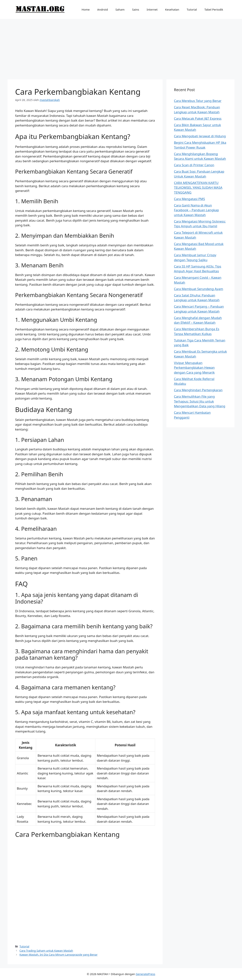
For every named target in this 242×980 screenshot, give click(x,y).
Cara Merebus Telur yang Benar (198, 101)
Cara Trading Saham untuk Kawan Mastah (46, 951)
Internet (152, 9)
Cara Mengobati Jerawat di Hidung (200, 136)
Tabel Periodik (214, 9)
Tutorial (192, 9)
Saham (120, 9)
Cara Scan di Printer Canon (194, 165)
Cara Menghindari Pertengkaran (198, 390)
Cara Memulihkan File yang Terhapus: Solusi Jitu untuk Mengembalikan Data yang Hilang (200, 401)
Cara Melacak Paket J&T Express (198, 118)
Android (102, 9)
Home (86, 9)
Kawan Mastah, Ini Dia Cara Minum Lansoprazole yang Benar (59, 955)
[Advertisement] (121, 47)
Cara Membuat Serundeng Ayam (199, 289)
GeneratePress (145, 974)
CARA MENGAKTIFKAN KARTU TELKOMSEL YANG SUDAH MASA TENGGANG (198, 188)
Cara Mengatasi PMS (189, 199)
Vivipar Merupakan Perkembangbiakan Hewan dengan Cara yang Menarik (194, 368)
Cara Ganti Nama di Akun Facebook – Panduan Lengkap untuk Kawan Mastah (196, 210)
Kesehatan (172, 9)
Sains (136, 9)
